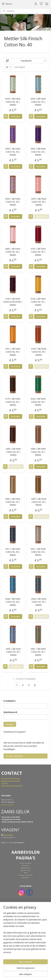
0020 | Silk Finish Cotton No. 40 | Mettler (38, 102)
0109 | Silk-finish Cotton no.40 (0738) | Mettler (13, 302)
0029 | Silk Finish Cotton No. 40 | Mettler (13, 152)
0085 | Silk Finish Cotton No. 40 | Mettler (13, 252)
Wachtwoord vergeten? (15, 732)
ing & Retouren (14, 778)
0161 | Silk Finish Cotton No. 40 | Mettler (13, 352)
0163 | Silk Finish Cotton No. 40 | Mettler (39, 352)
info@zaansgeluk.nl (8, 837)
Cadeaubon (25, 878)
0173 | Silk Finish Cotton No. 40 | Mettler (13, 402)
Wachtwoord (10, 712)
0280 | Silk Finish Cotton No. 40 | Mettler (38, 452)
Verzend (5, 778)
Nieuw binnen (26, 870)
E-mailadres (10, 701)
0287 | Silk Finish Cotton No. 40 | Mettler (39, 502)
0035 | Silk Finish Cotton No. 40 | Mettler (13, 202)
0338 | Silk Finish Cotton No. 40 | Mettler (13, 602)
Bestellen (16, 116)
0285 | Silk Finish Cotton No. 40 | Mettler (13, 502)
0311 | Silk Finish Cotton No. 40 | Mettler (13, 552)
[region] (26, 934)
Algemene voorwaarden (11, 781)
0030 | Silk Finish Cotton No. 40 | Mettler (38, 152)
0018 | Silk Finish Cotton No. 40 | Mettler (13, 102)
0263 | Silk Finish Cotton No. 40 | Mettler (13, 452)
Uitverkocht (41, 216)
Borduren (26, 866)
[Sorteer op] (25, 61)
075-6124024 (8, 835)
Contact (4, 783)
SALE (26, 873)
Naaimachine (26, 868)
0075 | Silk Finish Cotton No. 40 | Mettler (39, 202)
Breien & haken (26, 863)
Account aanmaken (14, 756)
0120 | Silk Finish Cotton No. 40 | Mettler (38, 302)
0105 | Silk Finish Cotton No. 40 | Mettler (38, 252)
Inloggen (10, 724)
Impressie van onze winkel (12, 786)
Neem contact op (8, 804)
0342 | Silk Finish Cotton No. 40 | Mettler (39, 602)
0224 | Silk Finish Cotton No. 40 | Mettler (38, 402)
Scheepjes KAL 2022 (26, 875)
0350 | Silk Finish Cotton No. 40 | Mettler (13, 652)
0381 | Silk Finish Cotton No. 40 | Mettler (38, 652)
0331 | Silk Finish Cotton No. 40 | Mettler (38, 552)
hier (8, 843)
